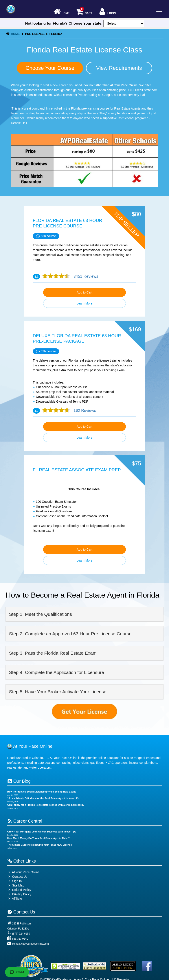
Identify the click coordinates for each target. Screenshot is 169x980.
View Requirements (119, 68)
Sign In (14, 881)
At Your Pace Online (23, 872)
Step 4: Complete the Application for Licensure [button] (57, 672)
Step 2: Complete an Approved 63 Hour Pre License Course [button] (70, 634)
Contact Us (17, 877)
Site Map (16, 885)
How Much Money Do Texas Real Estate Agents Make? (39, 838)
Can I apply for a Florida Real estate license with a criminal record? (46, 805)
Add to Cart (85, 292)
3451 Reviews (85, 276)
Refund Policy (22, 890)
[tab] (84, 614)
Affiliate (15, 899)
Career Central (25, 821)
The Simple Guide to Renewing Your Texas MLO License (39, 845)
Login (107, 12)
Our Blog (19, 781)
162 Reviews (84, 411)
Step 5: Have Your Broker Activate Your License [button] (58, 692)
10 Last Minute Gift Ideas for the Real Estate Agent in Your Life (43, 798)
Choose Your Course (50, 68)
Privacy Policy (22, 894)
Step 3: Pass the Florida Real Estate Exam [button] (53, 653)
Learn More (84, 303)
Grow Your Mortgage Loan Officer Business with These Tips (42, 832)
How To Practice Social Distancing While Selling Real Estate (42, 792)
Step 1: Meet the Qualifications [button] (40, 614)
